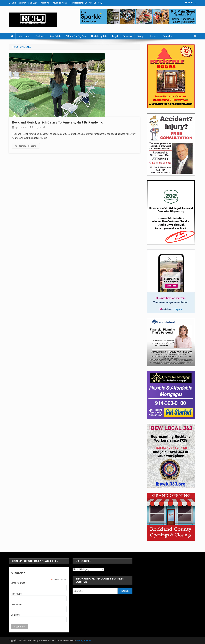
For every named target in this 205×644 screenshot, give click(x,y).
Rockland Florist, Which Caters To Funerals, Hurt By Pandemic (57, 122)
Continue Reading (26, 146)
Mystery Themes (84, 640)
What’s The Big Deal (76, 36)
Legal (115, 36)
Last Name (16, 604)
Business (127, 36)
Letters (154, 36)
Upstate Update (99, 36)
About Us (45, 3)
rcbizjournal (38, 127)
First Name (16, 594)
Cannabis (167, 36)
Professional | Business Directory (87, 3)
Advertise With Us (61, 3)
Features (40, 36)
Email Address (19, 583)
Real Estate (55, 36)
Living (140, 36)
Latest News (24, 36)
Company (16, 615)
